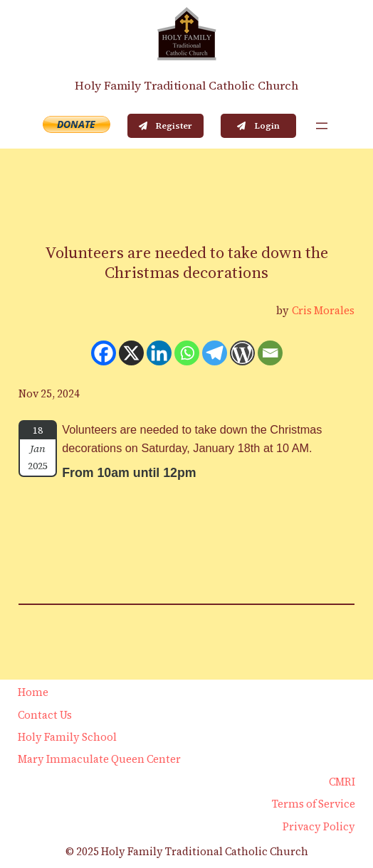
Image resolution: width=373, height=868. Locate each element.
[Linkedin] (159, 353)
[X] (131, 353)
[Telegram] (215, 353)
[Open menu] (322, 126)
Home (33, 692)
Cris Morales (323, 311)
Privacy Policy (319, 827)
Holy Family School (67, 737)
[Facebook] (104, 353)
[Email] (270, 353)
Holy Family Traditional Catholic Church (186, 86)
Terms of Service (314, 804)
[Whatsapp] (187, 353)
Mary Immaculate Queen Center (99, 759)
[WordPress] (242, 353)
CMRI (342, 782)
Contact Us (45, 715)
